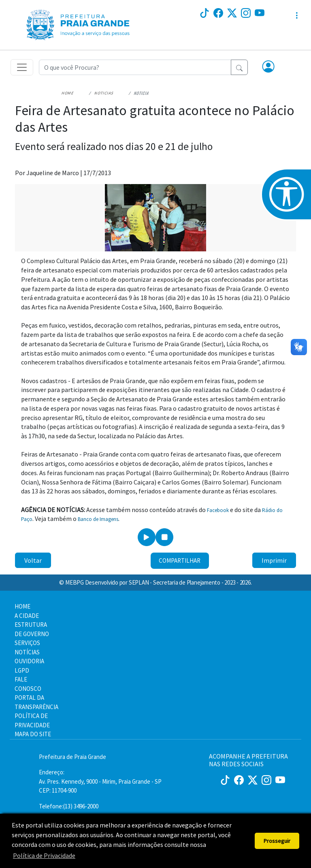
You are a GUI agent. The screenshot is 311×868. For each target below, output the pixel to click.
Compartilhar (180, 560)
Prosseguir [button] (277, 841)
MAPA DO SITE (33, 734)
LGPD (22, 670)
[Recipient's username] (135, 67)
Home (68, 93)
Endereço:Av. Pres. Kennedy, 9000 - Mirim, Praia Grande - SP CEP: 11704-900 (100, 781)
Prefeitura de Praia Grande (72, 757)
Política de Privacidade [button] (44, 855)
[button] (268, 67)
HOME (22, 606)
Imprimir (274, 560)
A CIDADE (27, 616)
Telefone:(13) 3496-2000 (69, 806)
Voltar (33, 560)
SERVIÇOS (27, 643)
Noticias (104, 93)
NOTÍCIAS (27, 652)
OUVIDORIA (29, 661)
